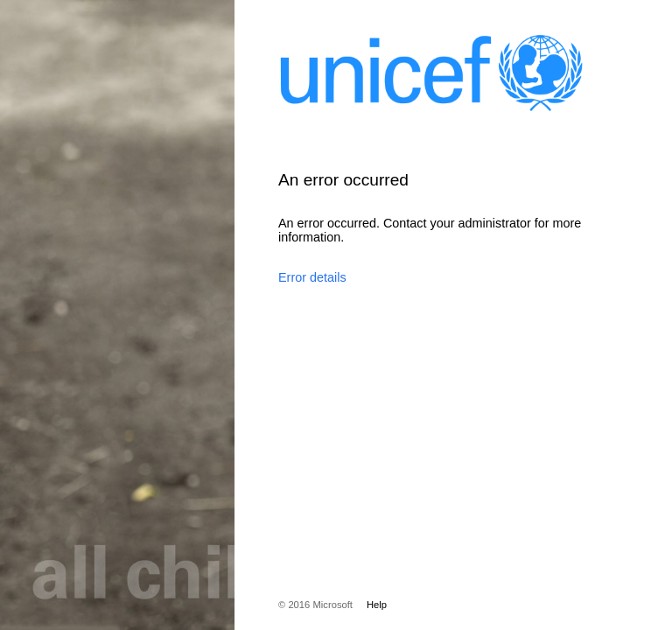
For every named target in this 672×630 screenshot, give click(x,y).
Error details (312, 277)
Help (377, 605)
